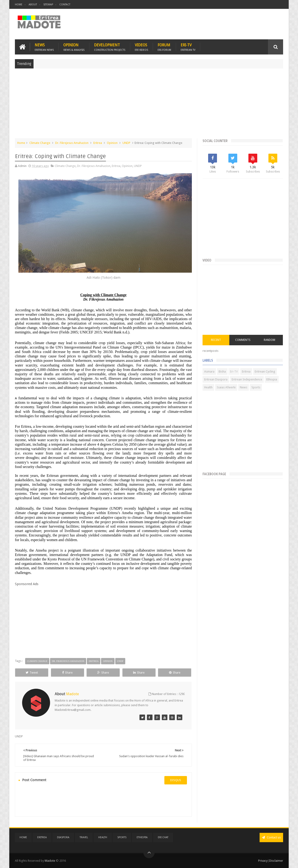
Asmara (209, 371)
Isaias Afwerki (226, 387)
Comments (243, 340)
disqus (176, 780)
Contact (65, 5)
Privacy (263, 861)
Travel (84, 837)
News (44, 47)
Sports (256, 387)
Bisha (222, 371)
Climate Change (40, 143)
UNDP (126, 143)
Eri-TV (188, 47)
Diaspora (63, 837)
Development (110, 47)
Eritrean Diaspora (216, 379)
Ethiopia (272, 379)
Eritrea (98, 143)
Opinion (74, 47)
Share (67, 673)
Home (19, 5)
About (33, 5)
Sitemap (48, 5)
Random (269, 340)
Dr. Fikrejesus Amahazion (72, 143)
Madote (50, 861)
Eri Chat (163, 837)
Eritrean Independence (247, 379)
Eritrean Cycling (265, 371)
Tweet (32, 673)
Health (208, 387)
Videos (141, 47)
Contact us (271, 837)
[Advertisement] (149, 106)
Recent (216, 340)
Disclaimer (276, 861)
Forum (164, 47)
